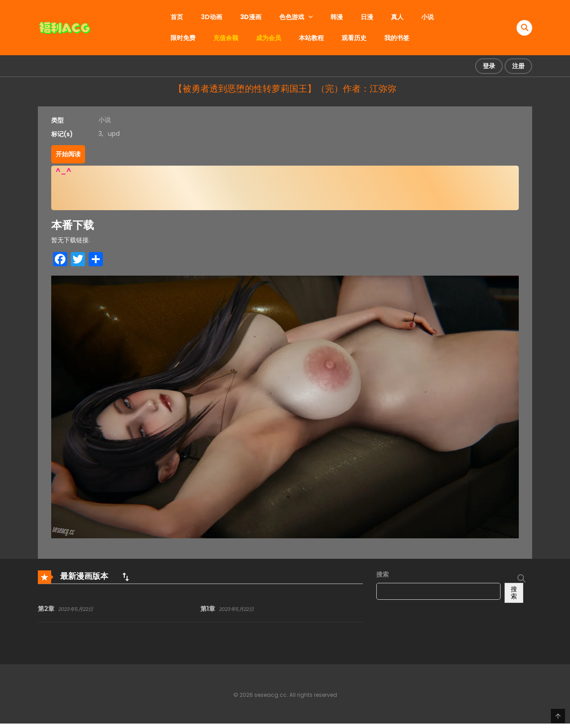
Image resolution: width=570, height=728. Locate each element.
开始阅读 (68, 154)
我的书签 (397, 38)
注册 (518, 66)
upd (114, 134)
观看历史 (354, 38)
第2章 (46, 609)
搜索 (383, 574)
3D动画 (212, 17)
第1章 (208, 609)
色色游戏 (292, 17)
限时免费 (183, 38)
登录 (489, 66)
